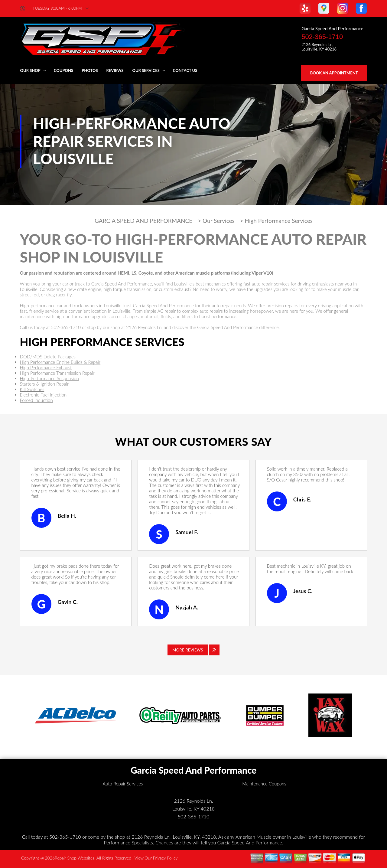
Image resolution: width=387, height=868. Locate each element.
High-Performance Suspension (49, 378)
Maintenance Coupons (264, 784)
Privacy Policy (165, 858)
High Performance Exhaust (46, 367)
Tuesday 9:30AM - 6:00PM (57, 8)
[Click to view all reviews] (193, 650)
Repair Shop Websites (75, 858)
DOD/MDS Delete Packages (48, 357)
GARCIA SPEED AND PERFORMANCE (143, 221)
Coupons (63, 70)
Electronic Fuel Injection (43, 395)
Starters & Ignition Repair (44, 384)
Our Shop (30, 70)
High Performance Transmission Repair (57, 373)
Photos (90, 70)
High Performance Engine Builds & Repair (60, 362)
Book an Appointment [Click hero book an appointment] (334, 73)
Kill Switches (32, 389)
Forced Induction (36, 400)
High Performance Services (279, 221)
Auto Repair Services (123, 784)
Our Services (146, 70)
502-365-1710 (322, 37)
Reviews (115, 70)
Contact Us (185, 70)
